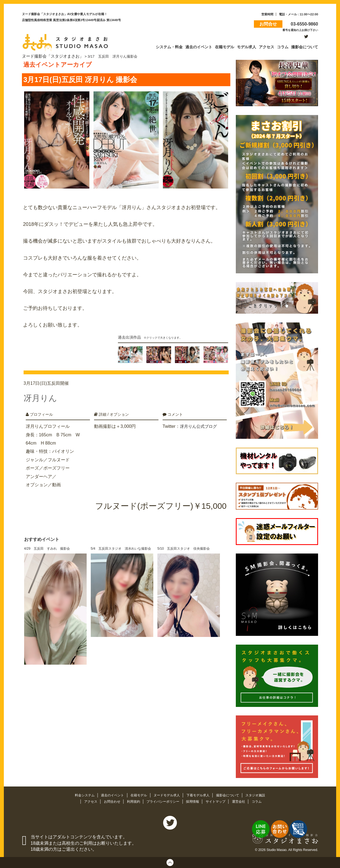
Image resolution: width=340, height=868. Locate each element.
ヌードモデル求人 (167, 795)
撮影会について (232, 795)
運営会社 (243, 801)
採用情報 (194, 801)
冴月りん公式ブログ (200, 422)
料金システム (80, 795)
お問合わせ (109, 801)
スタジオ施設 (261, 795)
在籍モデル (137, 795)
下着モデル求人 (200, 795)
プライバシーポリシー (163, 801)
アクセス (86, 801)
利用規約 (131, 801)
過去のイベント (109, 795)
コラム (262, 801)
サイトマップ (219, 801)
